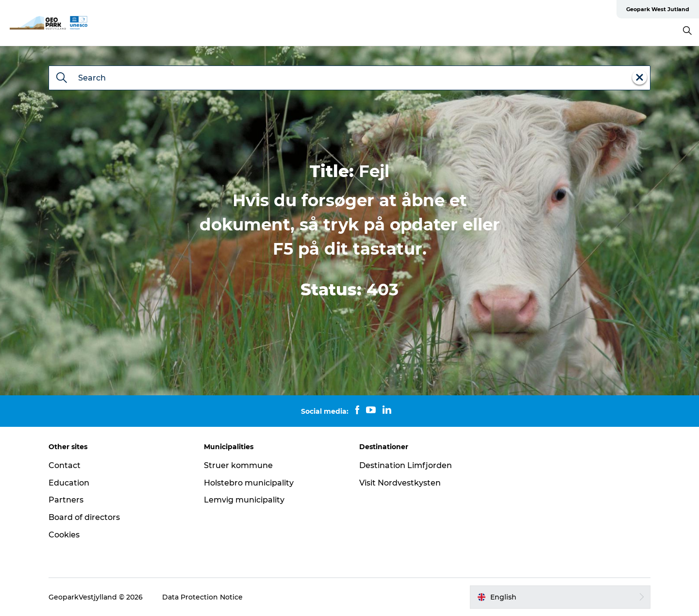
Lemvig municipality (244, 500)
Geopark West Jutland (658, 9)
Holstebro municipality (249, 483)
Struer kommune (238, 465)
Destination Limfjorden (406, 465)
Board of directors (84, 517)
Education (69, 483)
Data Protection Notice (202, 597)
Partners (66, 500)
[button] (560, 597)
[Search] (62, 79)
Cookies (64, 535)
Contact (65, 465)
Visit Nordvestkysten (400, 483)
